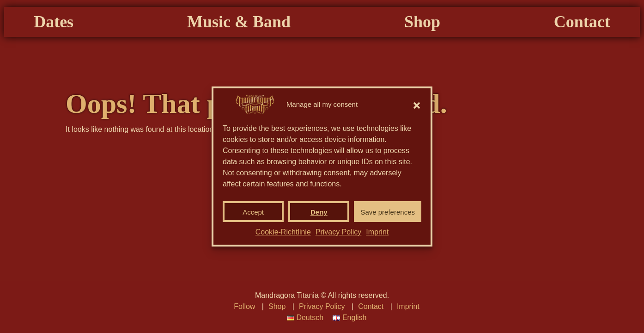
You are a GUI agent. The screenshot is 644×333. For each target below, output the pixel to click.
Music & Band (258, 67)
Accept (253, 212)
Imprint (377, 232)
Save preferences (388, 212)
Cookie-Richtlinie (283, 232)
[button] (417, 105)
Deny (319, 212)
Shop (403, 67)
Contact (525, 67)
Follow (244, 306)
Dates (110, 67)
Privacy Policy (339, 232)
